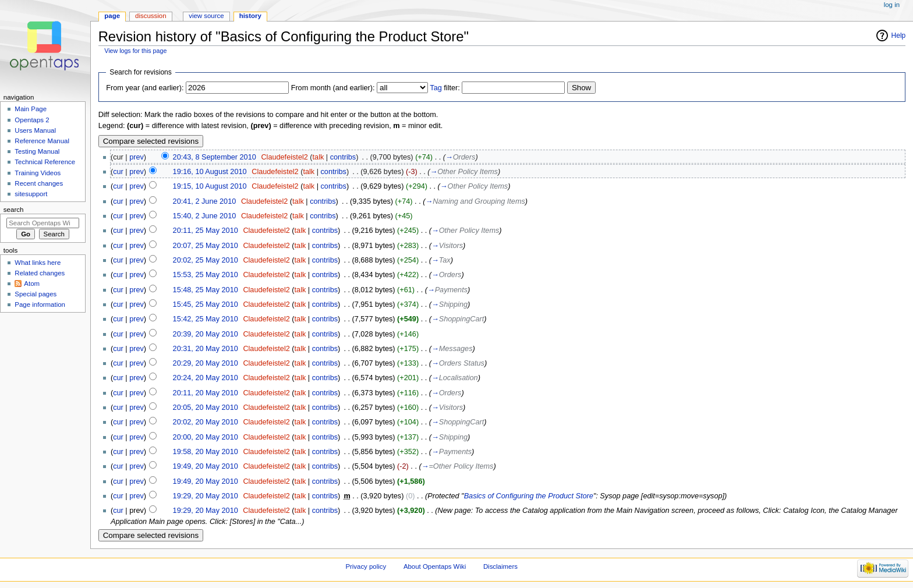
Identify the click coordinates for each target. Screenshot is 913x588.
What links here (38, 263)
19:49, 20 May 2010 (206, 466)
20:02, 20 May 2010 (206, 422)
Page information (40, 304)
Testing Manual (37, 151)
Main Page (31, 109)
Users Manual (35, 130)
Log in (892, 5)
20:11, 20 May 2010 (206, 393)
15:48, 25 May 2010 (206, 290)
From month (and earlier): (333, 88)
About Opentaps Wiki (435, 566)
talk (319, 157)
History (250, 16)
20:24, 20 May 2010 (206, 378)
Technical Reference (45, 162)
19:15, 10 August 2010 (210, 186)
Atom (32, 284)
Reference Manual (42, 141)
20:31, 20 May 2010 (206, 349)
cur (118, 172)
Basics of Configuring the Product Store (529, 496)
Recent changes (39, 183)
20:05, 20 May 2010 (206, 408)
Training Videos (38, 173)
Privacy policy (366, 566)
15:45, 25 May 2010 (206, 304)
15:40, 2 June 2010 (205, 216)
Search (14, 210)
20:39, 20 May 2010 (206, 334)
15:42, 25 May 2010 (206, 319)
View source (206, 16)
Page (112, 16)
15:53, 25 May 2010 (206, 275)
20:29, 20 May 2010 (206, 363)
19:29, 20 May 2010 (206, 496)
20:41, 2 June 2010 (205, 201)
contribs (343, 157)
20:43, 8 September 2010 (215, 157)
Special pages (36, 294)
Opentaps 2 (32, 120)
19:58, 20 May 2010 (206, 452)
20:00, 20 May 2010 (206, 437)
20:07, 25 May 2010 (206, 246)
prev (137, 157)
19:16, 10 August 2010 (210, 172)
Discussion (151, 16)
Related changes (40, 273)
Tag (436, 88)
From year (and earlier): (145, 88)
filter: (445, 88)
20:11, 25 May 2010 (206, 231)
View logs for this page (135, 51)
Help (899, 36)
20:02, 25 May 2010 (206, 260)
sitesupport (31, 194)
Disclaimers (500, 566)
